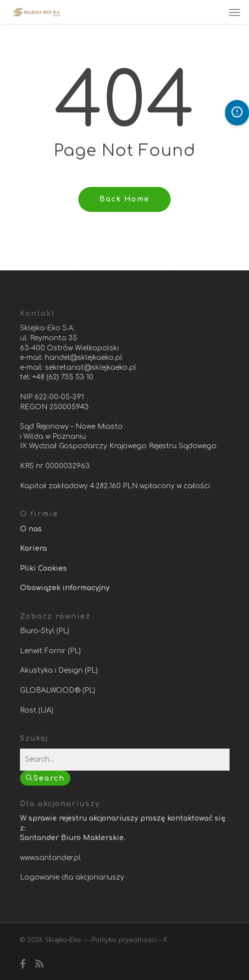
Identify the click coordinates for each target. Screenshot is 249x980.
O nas (31, 529)
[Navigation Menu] (235, 12)
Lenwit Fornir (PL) (50, 651)
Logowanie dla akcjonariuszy (72, 877)
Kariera (33, 548)
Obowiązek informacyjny (65, 588)
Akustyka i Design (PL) (59, 670)
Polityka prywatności (124, 940)
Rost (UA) (37, 710)
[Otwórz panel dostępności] (237, 113)
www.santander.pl (50, 858)
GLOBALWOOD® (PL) (58, 690)
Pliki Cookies (43, 568)
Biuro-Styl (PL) (45, 631)
